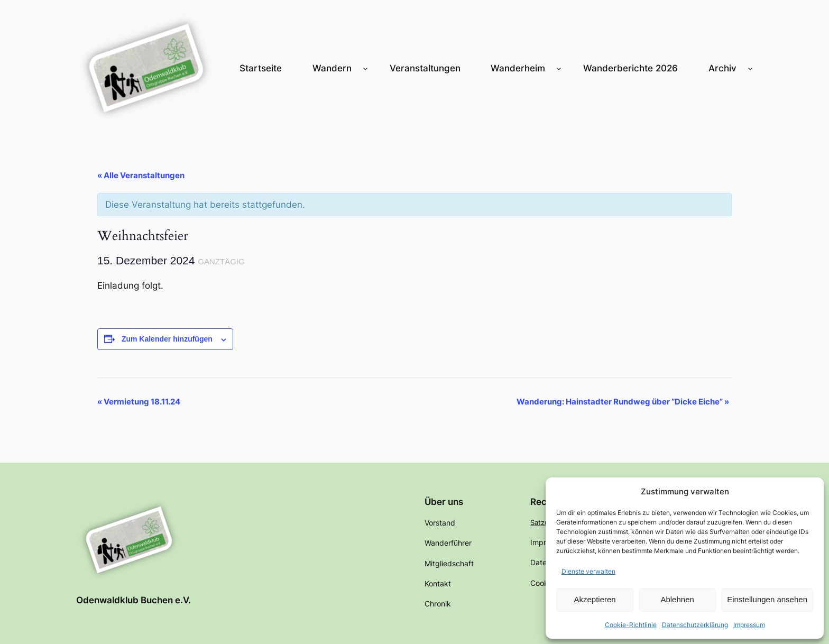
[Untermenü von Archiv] (750, 68)
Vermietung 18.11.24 (139, 402)
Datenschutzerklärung (695, 625)
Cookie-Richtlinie (631, 625)
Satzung (544, 522)
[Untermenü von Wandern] (365, 68)
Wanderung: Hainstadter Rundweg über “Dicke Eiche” (623, 402)
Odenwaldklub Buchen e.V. (133, 600)
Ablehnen (677, 599)
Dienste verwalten (588, 571)
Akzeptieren (595, 599)
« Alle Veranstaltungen (141, 175)
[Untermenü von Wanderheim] (559, 68)
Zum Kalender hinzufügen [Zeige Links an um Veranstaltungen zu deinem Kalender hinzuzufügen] (167, 339)
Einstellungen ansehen (767, 599)
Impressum (749, 625)
